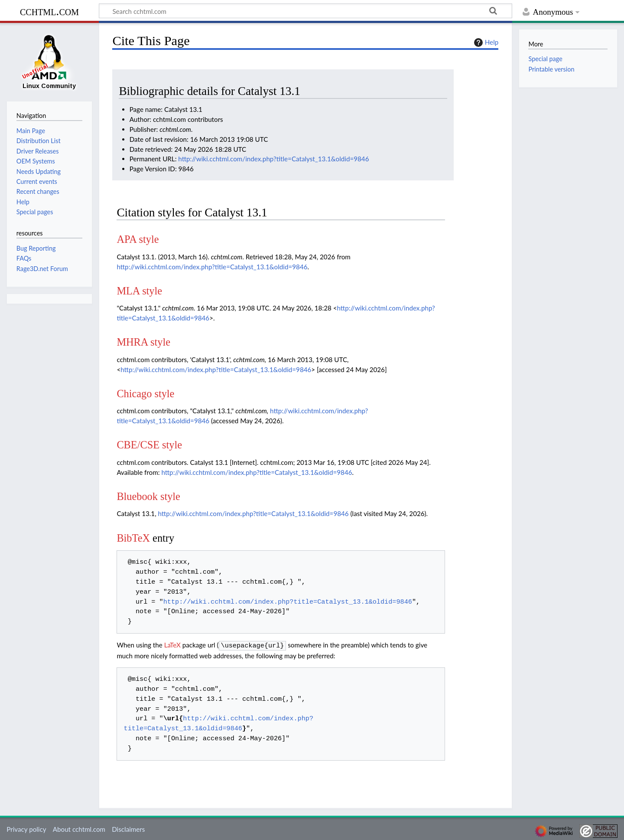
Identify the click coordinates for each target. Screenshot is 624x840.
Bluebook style (148, 496)
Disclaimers (128, 828)
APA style (138, 239)
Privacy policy (26, 828)
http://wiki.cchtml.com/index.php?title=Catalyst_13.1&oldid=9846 (273, 159)
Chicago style (145, 394)
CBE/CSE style (149, 445)
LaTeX (172, 645)
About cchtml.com (79, 828)
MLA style (139, 291)
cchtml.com (49, 11)
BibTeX (133, 538)
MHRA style (143, 342)
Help (485, 42)
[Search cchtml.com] (305, 11)
